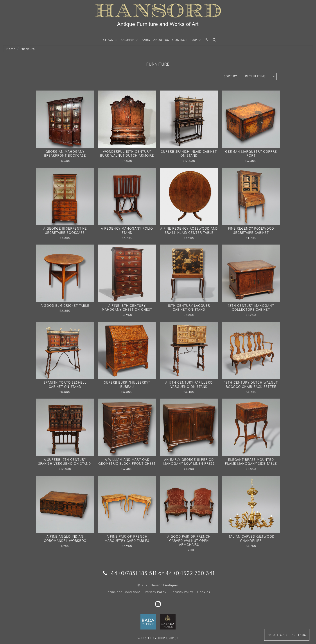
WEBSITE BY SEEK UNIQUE (158, 638)
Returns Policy (182, 592)
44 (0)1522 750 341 (190, 573)
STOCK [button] (109, 40)
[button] (214, 40)
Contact (180, 40)
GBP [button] (194, 40)
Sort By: (231, 76)
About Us (161, 40)
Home (11, 49)
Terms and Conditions (123, 592)
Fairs (146, 40)
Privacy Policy (155, 592)
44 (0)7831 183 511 (130, 573)
